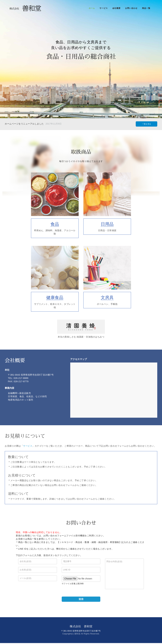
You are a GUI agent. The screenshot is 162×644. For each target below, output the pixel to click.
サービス (28, 446)
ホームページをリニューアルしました (24, 124)
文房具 (107, 298)
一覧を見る (146, 124)
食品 (55, 224)
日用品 (107, 224)
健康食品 (55, 298)
